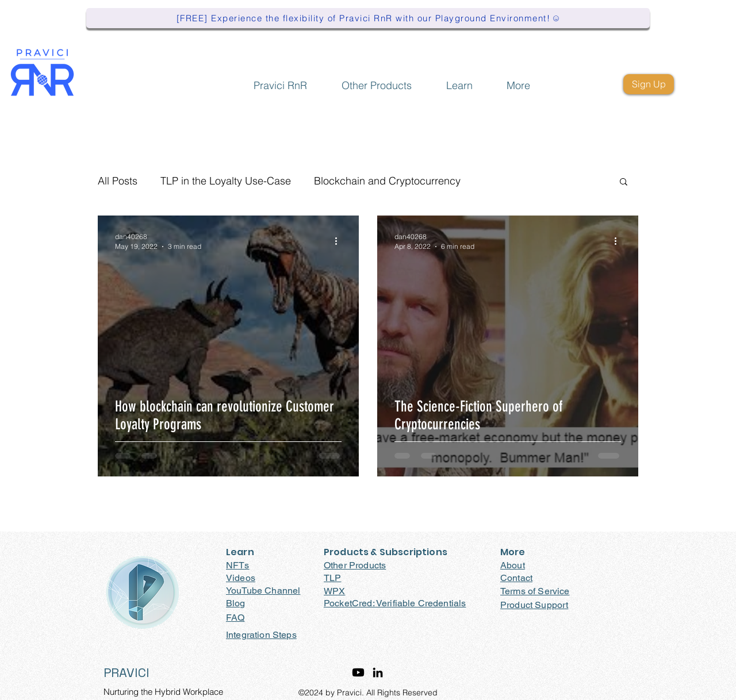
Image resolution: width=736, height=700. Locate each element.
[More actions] (340, 241)
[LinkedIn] (378, 672)
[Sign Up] (649, 84)
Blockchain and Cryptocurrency (387, 181)
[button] (377, 80)
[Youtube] (358, 672)
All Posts (118, 181)
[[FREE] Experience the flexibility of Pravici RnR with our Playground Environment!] (368, 18)
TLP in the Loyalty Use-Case (226, 181)
